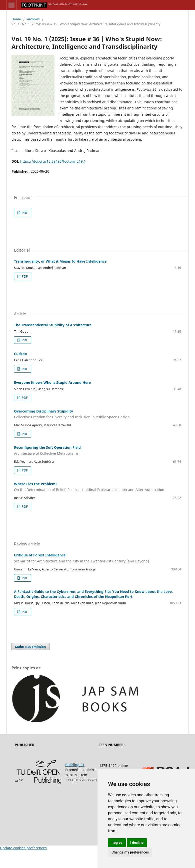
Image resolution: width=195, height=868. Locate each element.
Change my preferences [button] (130, 852)
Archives (33, 19)
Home (16, 19)
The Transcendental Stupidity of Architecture (53, 325)
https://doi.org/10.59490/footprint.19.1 (53, 161)
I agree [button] (117, 843)
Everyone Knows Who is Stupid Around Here (52, 382)
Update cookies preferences (23, 848)
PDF (24, 213)
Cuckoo (20, 354)
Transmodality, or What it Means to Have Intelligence (60, 261)
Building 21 (75, 765)
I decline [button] (137, 843)
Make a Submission (30, 647)
